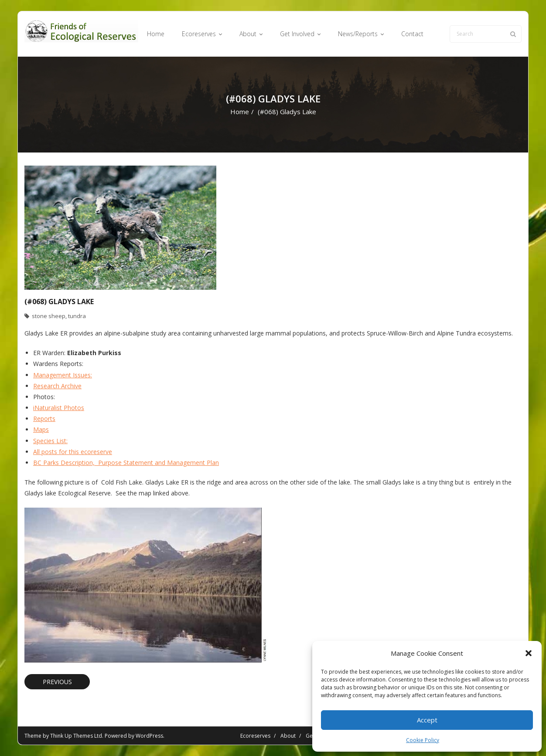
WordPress (149, 736)
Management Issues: (63, 375)
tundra (77, 316)
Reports (44, 419)
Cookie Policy (423, 740)
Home (240, 112)
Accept (427, 720)
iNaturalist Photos (59, 408)
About (288, 736)
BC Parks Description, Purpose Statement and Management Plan (126, 463)
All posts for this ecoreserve (73, 452)
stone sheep (49, 316)
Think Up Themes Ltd (76, 736)
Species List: (50, 441)
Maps (41, 429)
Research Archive (57, 386)
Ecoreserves (255, 736)
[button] (529, 653)
